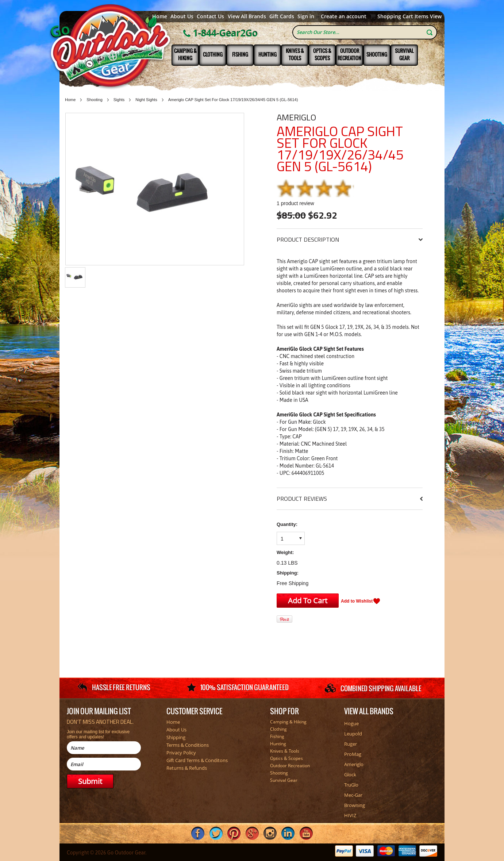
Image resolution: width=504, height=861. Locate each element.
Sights (119, 100)
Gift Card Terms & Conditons (197, 760)
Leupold (353, 734)
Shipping (176, 737)
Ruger (351, 744)
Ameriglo (296, 117)
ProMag (353, 754)
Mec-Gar (353, 795)
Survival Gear (404, 54)
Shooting (377, 54)
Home (160, 16)
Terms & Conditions (188, 745)
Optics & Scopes (322, 54)
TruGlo (351, 785)
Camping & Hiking (185, 54)
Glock (350, 774)
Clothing (213, 54)
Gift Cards (282, 16)
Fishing (240, 54)
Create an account (344, 16)
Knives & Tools (295, 54)
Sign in (306, 16)
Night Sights (146, 100)
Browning (355, 805)
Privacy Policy (181, 753)
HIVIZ (350, 815)
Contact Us (210, 16)
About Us (182, 16)
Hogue (351, 723)
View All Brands (247, 16)
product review (295, 203)
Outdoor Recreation (349, 54)
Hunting (268, 54)
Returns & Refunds (187, 768)
